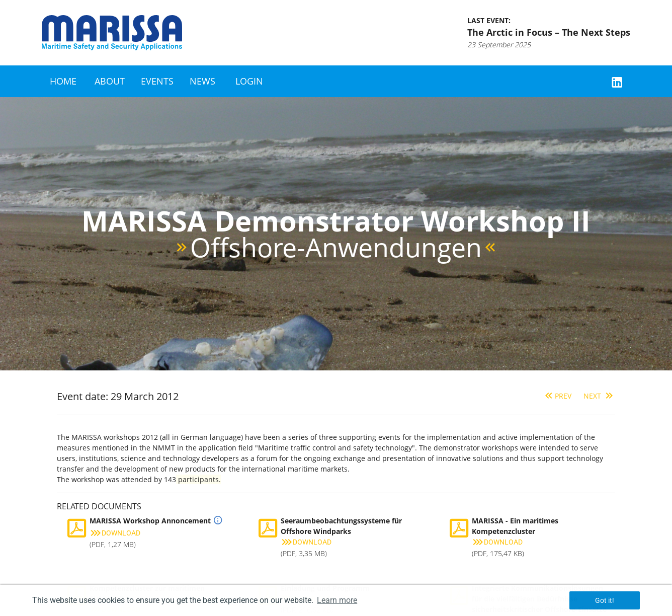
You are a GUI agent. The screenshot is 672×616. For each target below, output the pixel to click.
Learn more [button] (337, 600)
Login (249, 81)
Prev (557, 396)
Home (63, 81)
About (110, 81)
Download (115, 533)
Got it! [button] (605, 600)
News (202, 81)
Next (599, 396)
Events (157, 81)
